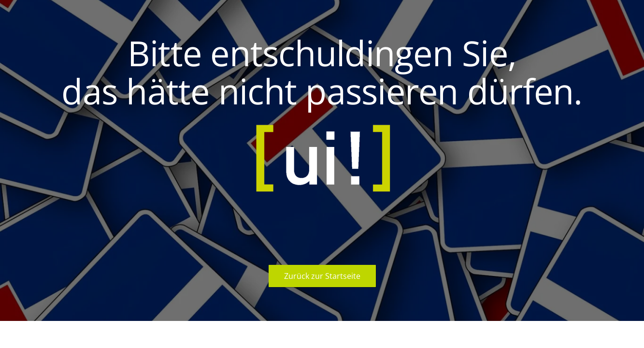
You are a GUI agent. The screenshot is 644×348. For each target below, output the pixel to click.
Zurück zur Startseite (322, 276)
